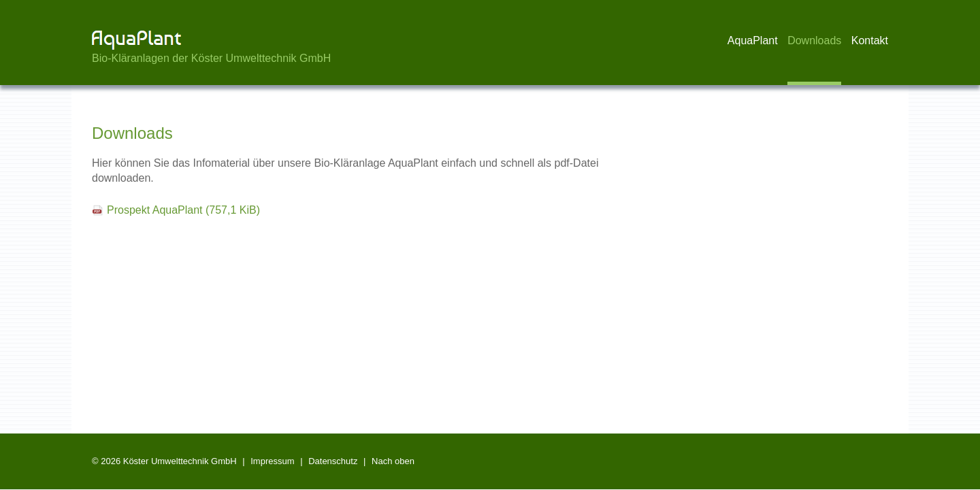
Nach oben (393, 461)
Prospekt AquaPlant (183, 210)
